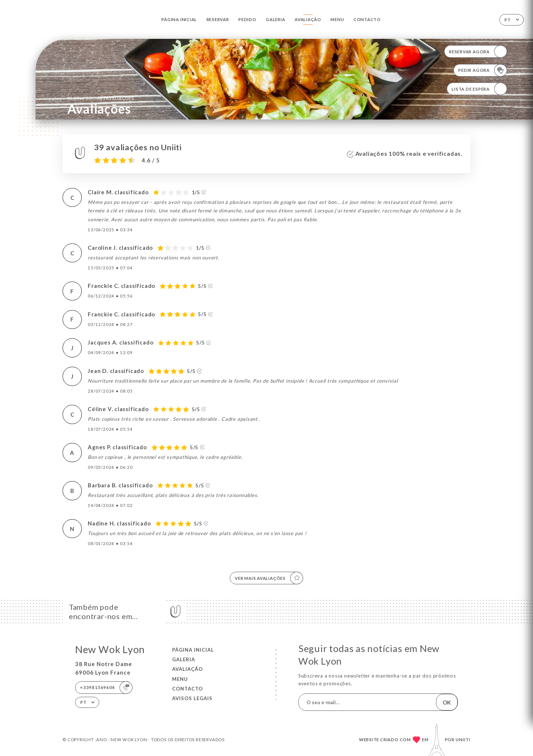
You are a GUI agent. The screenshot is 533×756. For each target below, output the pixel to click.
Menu (337, 19)
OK (447, 702)
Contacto (367, 19)
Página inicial (179, 19)
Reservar (218, 19)
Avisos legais (192, 698)
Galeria (276, 19)
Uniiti (463, 740)
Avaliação (308, 19)
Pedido (247, 19)
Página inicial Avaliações (100, 98)
